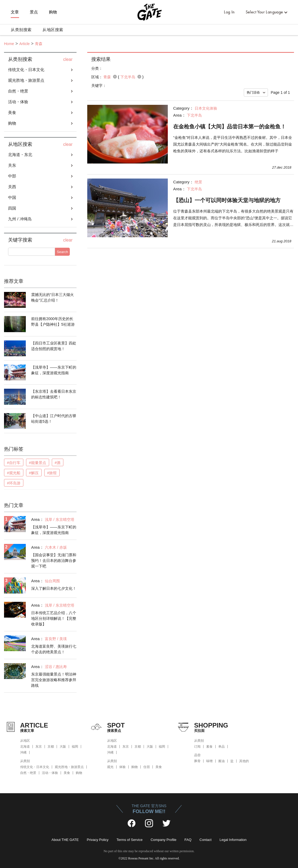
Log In (229, 12)
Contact (206, 840)
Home (9, 44)
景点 (34, 12)
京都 (51, 747)
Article (25, 44)
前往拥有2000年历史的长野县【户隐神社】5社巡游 (53, 322)
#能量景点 (38, 463)
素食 (209, 747)
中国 (12, 197)
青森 (39, 44)
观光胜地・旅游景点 (26, 80)
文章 (15, 12)
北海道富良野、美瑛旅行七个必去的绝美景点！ (54, 649)
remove (115, 77)
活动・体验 (18, 102)
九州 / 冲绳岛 (20, 219)
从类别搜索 (21, 30)
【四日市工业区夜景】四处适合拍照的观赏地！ (54, 346)
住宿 (147, 767)
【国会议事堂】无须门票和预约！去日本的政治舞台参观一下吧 (54, 561)
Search (62, 252)
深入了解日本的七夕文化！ (54, 588)
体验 (122, 767)
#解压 (34, 473)
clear (68, 60)
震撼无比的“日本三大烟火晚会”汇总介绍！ (52, 297)
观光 (110, 767)
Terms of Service (130, 840)
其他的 (244, 761)
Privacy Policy (98, 840)
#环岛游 (14, 483)
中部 (12, 176)
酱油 (221, 761)
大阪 (63, 747)
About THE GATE (65, 840)
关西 (12, 187)
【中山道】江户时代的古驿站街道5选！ (54, 419)
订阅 (197, 747)
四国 (12, 208)
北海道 (25, 747)
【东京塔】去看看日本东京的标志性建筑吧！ (54, 394)
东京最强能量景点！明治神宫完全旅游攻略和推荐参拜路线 (54, 680)
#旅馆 (52, 473)
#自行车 (14, 463)
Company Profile (163, 840)
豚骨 (197, 761)
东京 (39, 747)
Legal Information (233, 840)
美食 (12, 112)
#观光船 (14, 473)
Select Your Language (264, 12)
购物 (53, 12)
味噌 (209, 761)
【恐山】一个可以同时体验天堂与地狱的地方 (227, 200)
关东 (12, 165)
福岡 (75, 747)
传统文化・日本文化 (26, 70)
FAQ (188, 840)
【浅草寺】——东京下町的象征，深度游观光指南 (54, 370)
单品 (221, 747)
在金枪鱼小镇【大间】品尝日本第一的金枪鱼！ (230, 127)
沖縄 (23, 752)
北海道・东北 (20, 155)
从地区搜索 (53, 30)
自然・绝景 (18, 91)
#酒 (58, 463)
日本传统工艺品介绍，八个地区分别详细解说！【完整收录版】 (54, 618)
